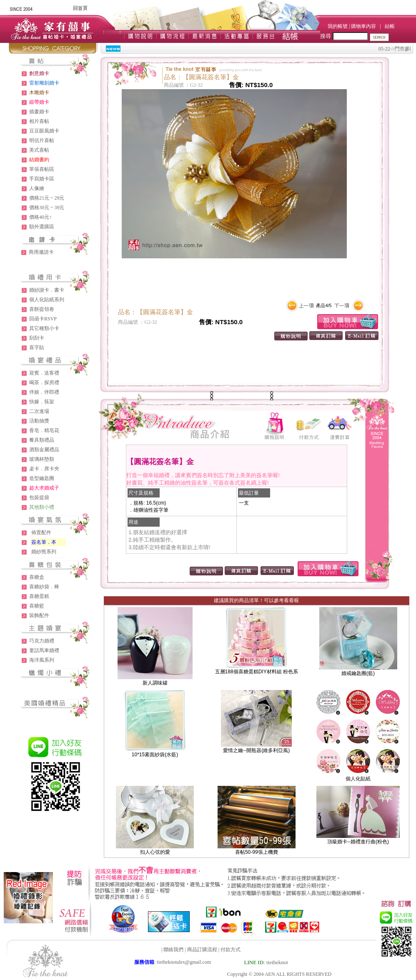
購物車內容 (363, 26)
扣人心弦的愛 (155, 852)
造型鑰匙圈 (42, 478)
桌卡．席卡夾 (44, 469)
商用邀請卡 (41, 252)
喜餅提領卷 (42, 309)
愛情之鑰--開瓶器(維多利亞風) (256, 750)
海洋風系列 (42, 660)
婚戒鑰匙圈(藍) (358, 673)
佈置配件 (41, 532)
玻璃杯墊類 (42, 459)
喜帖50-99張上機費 (257, 852)
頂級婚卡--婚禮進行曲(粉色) (358, 842)
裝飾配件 (39, 615)
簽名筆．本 (44, 542)
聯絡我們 (173, 950)
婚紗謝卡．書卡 (47, 290)
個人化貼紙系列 (47, 300)
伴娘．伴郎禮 (44, 392)
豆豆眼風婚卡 (44, 131)
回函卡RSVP (43, 319)
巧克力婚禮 (42, 641)
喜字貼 (37, 347)
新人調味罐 (155, 683)
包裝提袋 (39, 497)
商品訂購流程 (202, 950)
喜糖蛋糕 (39, 596)
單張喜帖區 (42, 169)
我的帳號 (338, 26)
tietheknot (277, 962)
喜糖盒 (37, 577)
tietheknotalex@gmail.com (184, 962)
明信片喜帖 (42, 140)
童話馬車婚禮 (44, 650)
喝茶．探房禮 (44, 382)
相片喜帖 (39, 121)
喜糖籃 (37, 606)
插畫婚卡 (39, 112)
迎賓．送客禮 (44, 373)
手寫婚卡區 (42, 179)
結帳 (390, 26)
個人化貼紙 (358, 779)
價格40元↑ (40, 217)
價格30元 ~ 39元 (47, 207)
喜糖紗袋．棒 (44, 587)
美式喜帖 (39, 150)
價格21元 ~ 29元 (47, 198)
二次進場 (39, 411)
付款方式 (231, 950)
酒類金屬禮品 (44, 450)
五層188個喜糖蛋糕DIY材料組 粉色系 (257, 672)
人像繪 (37, 188)
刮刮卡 (37, 338)
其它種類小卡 (44, 328)
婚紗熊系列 (44, 552)
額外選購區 (42, 227)
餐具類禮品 (42, 440)
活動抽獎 (39, 421)
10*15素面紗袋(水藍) (155, 755)
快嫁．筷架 (42, 402)
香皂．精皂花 (44, 430)
